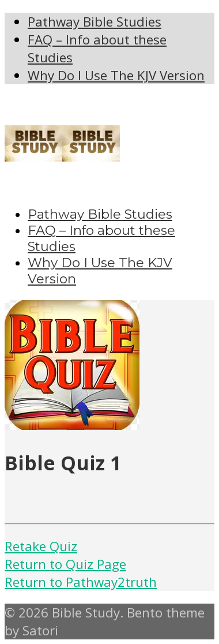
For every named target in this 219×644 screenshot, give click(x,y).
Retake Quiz (41, 546)
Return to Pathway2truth (81, 582)
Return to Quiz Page (65, 564)
